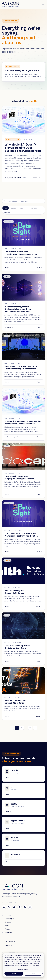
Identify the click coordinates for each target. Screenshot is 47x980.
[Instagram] (20, 907)
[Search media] (23, 201)
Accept (14, 974)
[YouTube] (14, 907)
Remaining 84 (8, 919)
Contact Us (7, 932)
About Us (6, 922)
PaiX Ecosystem (9, 942)
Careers (6, 929)
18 (30, 728)
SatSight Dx (7, 945)
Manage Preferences (23, 969)
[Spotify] (25, 907)
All (6, 208)
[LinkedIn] (4, 907)
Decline (33, 974)
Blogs (14, 208)
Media (5, 926)
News (22, 208)
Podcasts (33, 208)
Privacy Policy (35, 965)
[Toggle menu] (43, 4)
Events (7, 212)
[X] (9, 907)
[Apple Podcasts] (30, 907)
